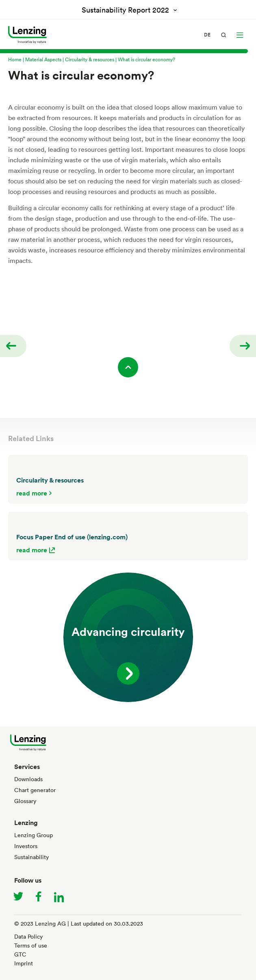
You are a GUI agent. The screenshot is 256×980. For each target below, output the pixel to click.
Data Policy (28, 936)
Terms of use (31, 945)
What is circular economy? (146, 59)
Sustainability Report (126, 10)
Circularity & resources (90, 59)
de (207, 35)
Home (15, 59)
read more (32, 493)
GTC (20, 954)
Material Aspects (43, 59)
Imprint (24, 963)
